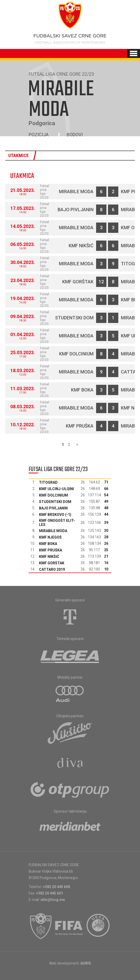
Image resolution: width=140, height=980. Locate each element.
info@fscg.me (53, 900)
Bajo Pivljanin (76, 210)
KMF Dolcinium (76, 354)
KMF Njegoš (50, 537)
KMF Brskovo (52, 515)
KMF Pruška (80, 426)
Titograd (48, 482)
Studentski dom (74, 318)
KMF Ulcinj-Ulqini (56, 489)
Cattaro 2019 (52, 569)
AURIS (86, 963)
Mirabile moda (76, 191)
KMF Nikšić (81, 246)
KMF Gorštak (78, 282)
